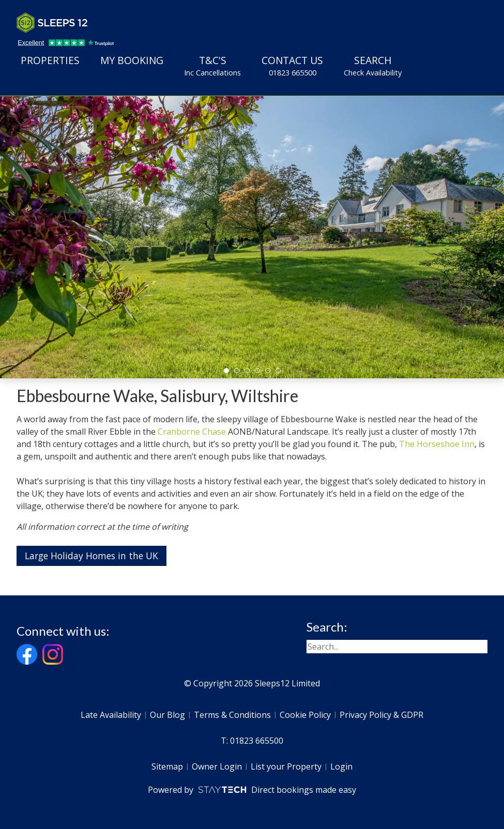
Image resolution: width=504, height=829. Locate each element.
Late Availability (111, 715)
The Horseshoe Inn (437, 444)
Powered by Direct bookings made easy (252, 790)
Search (373, 66)
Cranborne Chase (192, 432)
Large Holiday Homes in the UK (91, 556)
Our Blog (167, 715)
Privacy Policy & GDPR (381, 715)
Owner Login (217, 766)
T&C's (212, 66)
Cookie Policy (305, 715)
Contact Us (292, 66)
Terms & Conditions (232, 715)
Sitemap (167, 766)
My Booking (132, 60)
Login (341, 766)
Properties (50, 60)
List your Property (286, 766)
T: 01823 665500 (252, 741)
